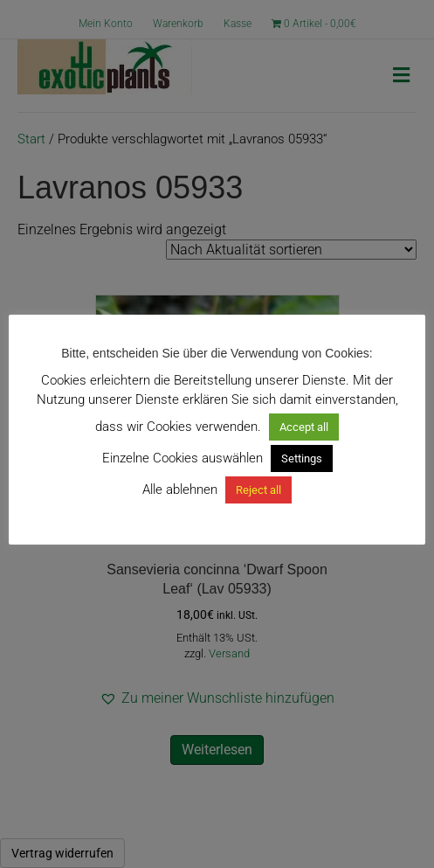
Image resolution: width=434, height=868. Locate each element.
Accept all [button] (304, 427)
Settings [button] (302, 458)
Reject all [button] (258, 490)
